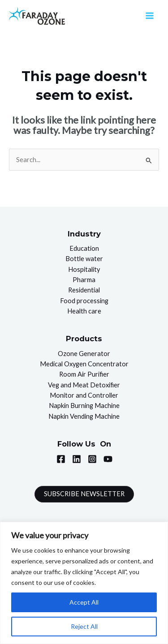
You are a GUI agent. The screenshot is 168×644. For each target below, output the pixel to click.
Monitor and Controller (84, 395)
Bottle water (84, 259)
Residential (84, 290)
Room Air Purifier (84, 374)
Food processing (84, 301)
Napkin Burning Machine (84, 406)
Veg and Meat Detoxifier (84, 385)
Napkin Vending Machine (84, 416)
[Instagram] (92, 459)
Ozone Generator (84, 354)
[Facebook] (61, 459)
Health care (84, 311)
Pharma (84, 280)
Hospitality (84, 269)
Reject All (84, 626)
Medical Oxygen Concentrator (84, 364)
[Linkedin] (77, 459)
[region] (84, 583)
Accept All (84, 602)
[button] (84, 494)
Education (84, 248)
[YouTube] (108, 459)
